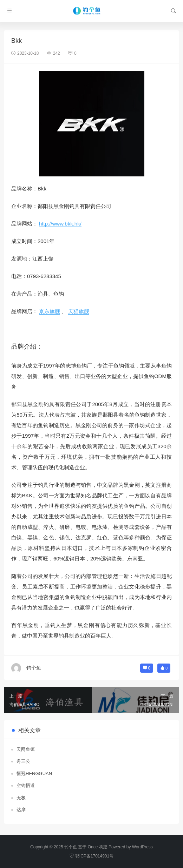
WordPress (142, 847)
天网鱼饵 (26, 749)
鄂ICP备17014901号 (91, 856)
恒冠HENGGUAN (34, 773)
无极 (21, 798)
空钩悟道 (26, 785)
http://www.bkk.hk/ (60, 224)
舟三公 (23, 761)
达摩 (21, 810)
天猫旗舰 (79, 311)
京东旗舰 (50, 311)
